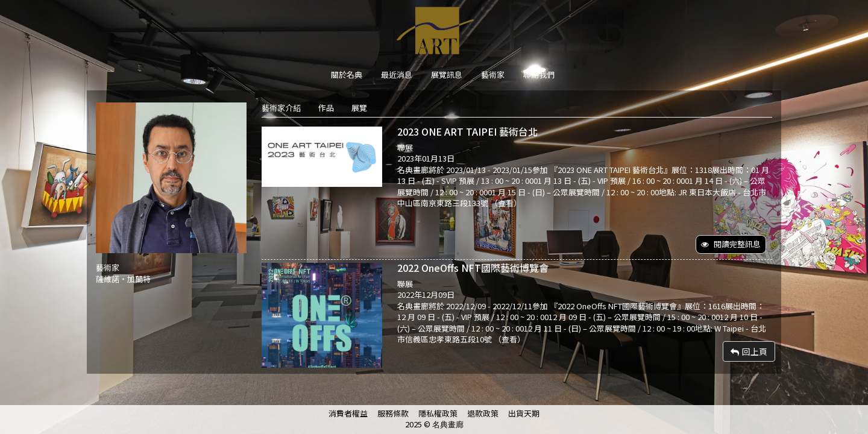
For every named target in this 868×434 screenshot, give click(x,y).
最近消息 (397, 74)
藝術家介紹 (281, 108)
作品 (326, 108)
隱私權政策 (438, 413)
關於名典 (347, 74)
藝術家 (493, 74)
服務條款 (393, 413)
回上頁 (749, 351)
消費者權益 (348, 413)
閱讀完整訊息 (731, 244)
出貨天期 (524, 413)
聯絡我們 (539, 74)
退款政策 (483, 413)
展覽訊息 (447, 74)
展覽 (359, 108)
